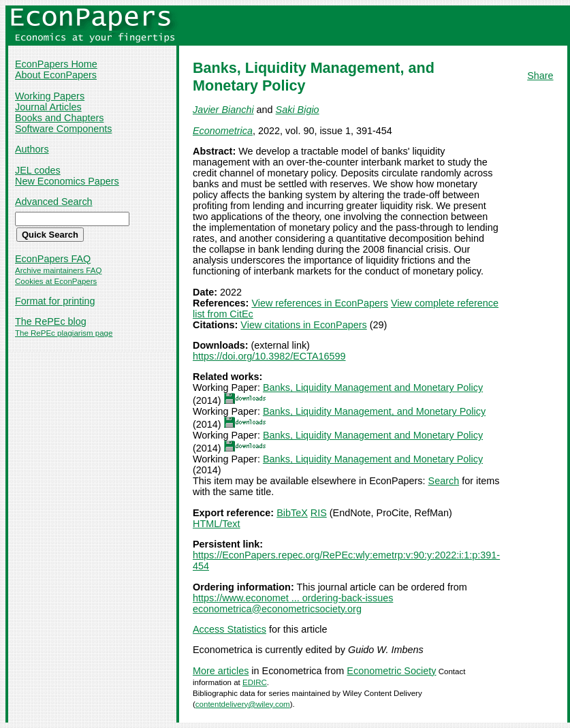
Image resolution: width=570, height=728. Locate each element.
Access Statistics (229, 629)
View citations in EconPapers (303, 325)
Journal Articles (48, 107)
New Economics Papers (67, 181)
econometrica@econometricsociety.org (277, 609)
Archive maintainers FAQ (58, 270)
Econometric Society (391, 671)
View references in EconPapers (320, 303)
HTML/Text (217, 524)
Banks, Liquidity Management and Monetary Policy (373, 387)
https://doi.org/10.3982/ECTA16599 (269, 356)
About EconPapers (56, 75)
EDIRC (255, 682)
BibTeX (292, 513)
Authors (32, 149)
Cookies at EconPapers (56, 281)
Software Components (63, 129)
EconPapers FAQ (53, 259)
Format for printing (55, 301)
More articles (221, 671)
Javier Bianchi (223, 110)
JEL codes (38, 170)
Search (444, 481)
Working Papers (50, 96)
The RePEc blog (51, 321)
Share (540, 76)
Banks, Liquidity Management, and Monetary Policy (374, 411)
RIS (319, 513)
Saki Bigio (298, 110)
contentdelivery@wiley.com (243, 704)
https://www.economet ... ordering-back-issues (293, 598)
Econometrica (223, 131)
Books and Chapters (59, 118)
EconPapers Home (56, 64)
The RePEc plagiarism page (64, 333)
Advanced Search (54, 202)
